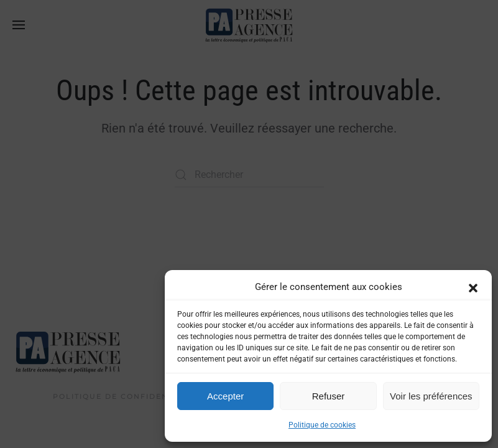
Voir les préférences (431, 396)
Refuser (329, 396)
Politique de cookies (322, 425)
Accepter (225, 396)
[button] (473, 287)
